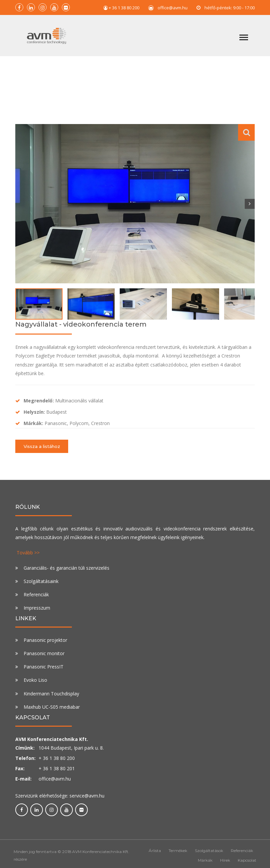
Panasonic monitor (44, 653)
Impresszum (37, 608)
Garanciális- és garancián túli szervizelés (67, 568)
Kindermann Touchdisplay (51, 694)
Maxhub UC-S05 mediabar (52, 707)
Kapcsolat (247, 860)
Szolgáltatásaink (41, 581)
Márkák (205, 860)
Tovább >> (28, 553)
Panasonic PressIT (44, 667)
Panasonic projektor (45, 640)
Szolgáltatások (209, 851)
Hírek (225, 860)
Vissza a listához (42, 446)
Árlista (155, 851)
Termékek (178, 851)
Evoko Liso (35, 680)
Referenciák (36, 594)
